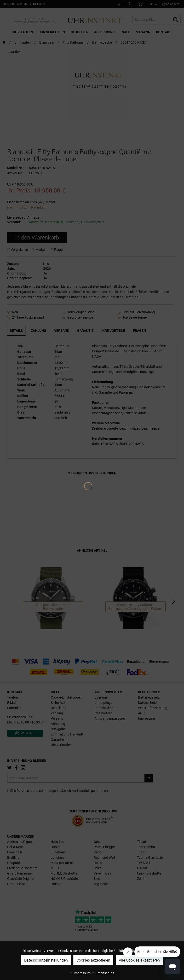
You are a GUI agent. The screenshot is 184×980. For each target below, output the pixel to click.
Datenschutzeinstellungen (46, 960)
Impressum (80, 973)
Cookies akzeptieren (93, 960)
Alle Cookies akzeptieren (139, 960)
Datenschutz (103, 973)
